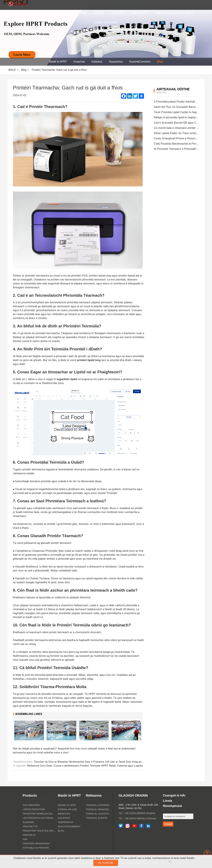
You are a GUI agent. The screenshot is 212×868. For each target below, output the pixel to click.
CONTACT (118, 13)
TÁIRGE (37, 13)
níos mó (161, 92)
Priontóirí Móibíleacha (37, 814)
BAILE (20, 13)
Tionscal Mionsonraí (99, 809)
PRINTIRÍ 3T (29, 835)
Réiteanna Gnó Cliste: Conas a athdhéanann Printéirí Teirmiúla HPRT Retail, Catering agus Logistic (85, 766)
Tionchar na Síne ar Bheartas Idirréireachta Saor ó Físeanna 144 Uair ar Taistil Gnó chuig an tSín (90, 762)
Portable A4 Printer (36, 848)
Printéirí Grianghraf (36, 844)
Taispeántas (116, 62)
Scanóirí (28, 822)
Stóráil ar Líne (67, 809)
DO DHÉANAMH (76, 13)
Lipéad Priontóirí (34, 809)
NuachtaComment (140, 62)
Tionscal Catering (98, 805)
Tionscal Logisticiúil (99, 814)
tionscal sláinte (97, 818)
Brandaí (54, 13)
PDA (25, 839)
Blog (160, 62)
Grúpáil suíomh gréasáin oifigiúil (174, 13)
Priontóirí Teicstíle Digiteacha (39, 831)
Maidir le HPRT (58, 62)
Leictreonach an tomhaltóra (39, 818)
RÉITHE (99, 13)
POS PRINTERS (31, 805)
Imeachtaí (79, 62)
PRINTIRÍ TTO (30, 826)
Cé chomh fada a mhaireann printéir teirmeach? (182, 128)
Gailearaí (97, 62)
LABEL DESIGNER (106, 23)
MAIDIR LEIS (140, 13)
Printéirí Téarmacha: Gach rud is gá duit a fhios (59, 70)
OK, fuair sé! (106, 863)
